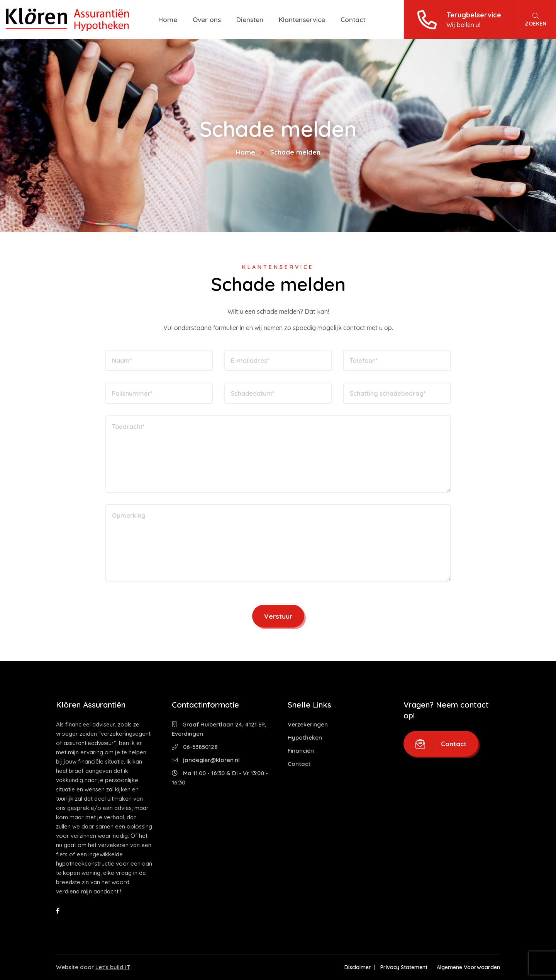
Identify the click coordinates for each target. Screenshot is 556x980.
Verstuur (278, 616)
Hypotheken (305, 738)
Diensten (250, 20)
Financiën (301, 751)
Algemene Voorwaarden (468, 967)
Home (168, 20)
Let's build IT (113, 967)
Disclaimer (358, 967)
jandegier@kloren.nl (206, 760)
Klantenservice (302, 20)
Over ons (207, 20)
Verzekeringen (308, 724)
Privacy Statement (404, 967)
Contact (353, 20)
